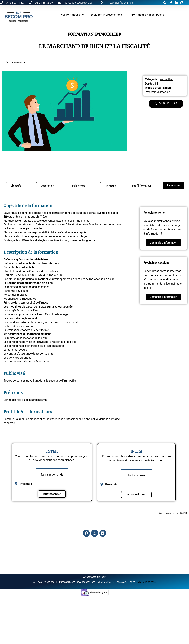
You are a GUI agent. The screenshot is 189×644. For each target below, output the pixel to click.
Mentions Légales (106, 582)
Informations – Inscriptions (147, 15)
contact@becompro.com (95, 577)
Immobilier (166, 79)
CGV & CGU (122, 582)
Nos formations (72, 15)
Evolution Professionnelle (107, 15)
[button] (165, 3)
